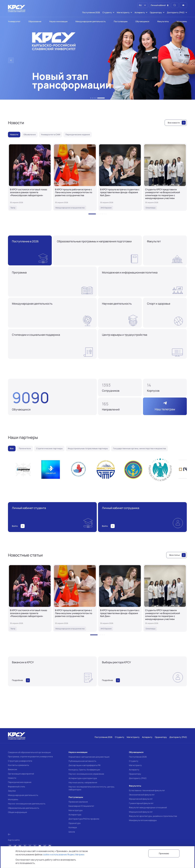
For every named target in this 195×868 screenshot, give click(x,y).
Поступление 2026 (138, 757)
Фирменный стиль (17, 787)
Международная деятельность (23, 795)
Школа (72, 832)
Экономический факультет (142, 795)
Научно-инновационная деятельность (27, 804)
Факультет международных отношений (148, 807)
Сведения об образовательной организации (29, 752)
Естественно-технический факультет (147, 790)
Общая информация (17, 812)
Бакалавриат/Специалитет (81, 806)
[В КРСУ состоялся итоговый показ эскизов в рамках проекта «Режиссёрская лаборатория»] (30, 177)
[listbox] (143, 5)
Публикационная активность (82, 761)
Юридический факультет (141, 799)
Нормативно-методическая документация (89, 757)
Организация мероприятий (21, 774)
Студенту (134, 761)
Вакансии (12, 769)
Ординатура (74, 823)
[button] (91, 98)
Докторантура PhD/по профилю (84, 819)
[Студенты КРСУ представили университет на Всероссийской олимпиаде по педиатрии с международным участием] (165, 177)
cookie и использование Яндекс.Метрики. (64, 854)
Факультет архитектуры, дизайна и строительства (153, 816)
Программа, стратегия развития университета (30, 757)
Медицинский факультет (141, 812)
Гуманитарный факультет (141, 803)
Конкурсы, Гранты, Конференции (84, 770)
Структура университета (20, 761)
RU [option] (140, 5)
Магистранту (135, 765)
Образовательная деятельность (24, 808)
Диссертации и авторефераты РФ (85, 765)
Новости (12, 778)
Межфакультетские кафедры (143, 820)
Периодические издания (20, 782)
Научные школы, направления (83, 782)
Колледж (73, 827)
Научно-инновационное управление (86, 774)
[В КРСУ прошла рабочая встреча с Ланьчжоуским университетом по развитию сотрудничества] (75, 177)
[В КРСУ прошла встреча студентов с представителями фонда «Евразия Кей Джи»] (120, 177)
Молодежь (13, 799)
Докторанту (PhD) (138, 778)
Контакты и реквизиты (18, 765)
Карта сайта (14, 840)
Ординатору (135, 774)
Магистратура (75, 810)
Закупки (12, 791)
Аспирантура (75, 815)
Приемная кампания (78, 802)
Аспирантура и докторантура (83, 778)
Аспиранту (134, 770)
